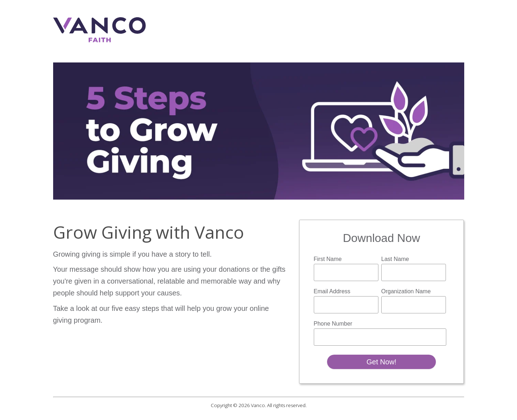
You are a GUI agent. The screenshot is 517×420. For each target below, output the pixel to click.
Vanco (258, 405)
